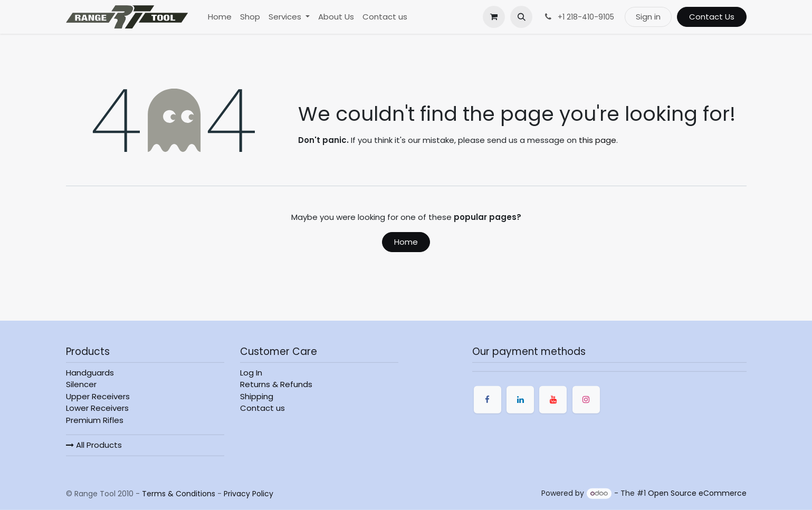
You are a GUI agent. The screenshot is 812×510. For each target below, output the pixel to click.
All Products (94, 445)
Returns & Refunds (276, 384)
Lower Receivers (97, 408)
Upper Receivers (98, 396)
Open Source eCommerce (697, 493)
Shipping (257, 396)
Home (406, 242)
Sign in (648, 17)
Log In (251, 373)
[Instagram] (586, 400)
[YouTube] (553, 400)
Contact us (262, 408)
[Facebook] (488, 400)
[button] (521, 17)
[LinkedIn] (520, 400)
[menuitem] (220, 17)
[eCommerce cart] (494, 17)
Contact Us (712, 17)
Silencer (81, 384)
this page (598, 140)
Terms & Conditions (179, 493)
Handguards (90, 373)
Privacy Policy (249, 493)
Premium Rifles (95, 420)
